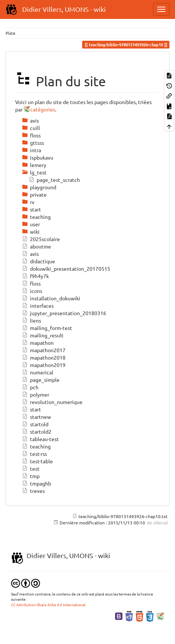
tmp (31, 476)
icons (32, 291)
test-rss (34, 454)
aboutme (36, 246)
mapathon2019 (44, 365)
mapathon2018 (44, 357)
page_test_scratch (54, 180)
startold (35, 424)
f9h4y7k (35, 276)
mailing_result (43, 335)
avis (30, 254)
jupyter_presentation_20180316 (64, 313)
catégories (43, 109)
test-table (37, 461)
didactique (38, 261)
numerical (38, 372)
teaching (36, 446)
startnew (36, 417)
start (31, 409)
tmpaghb (36, 483)
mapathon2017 (44, 350)
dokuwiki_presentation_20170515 (66, 268)
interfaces (38, 306)
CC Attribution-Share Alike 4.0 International (48, 605)
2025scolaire (41, 239)
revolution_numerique (52, 402)
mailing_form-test (47, 328)
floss (31, 283)
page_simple (41, 380)
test (31, 468)
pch (30, 387)
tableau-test (40, 439)
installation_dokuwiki (51, 298)
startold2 (37, 431)
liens (31, 320)
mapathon (38, 343)
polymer (36, 394)
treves (33, 491)
